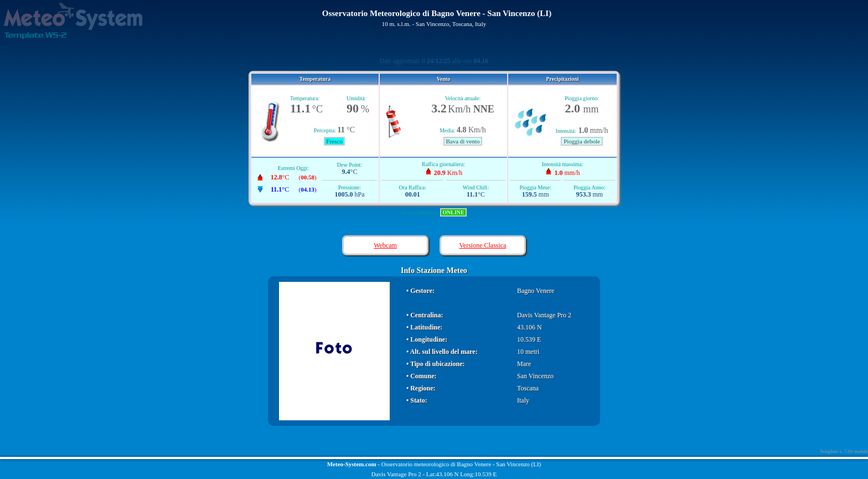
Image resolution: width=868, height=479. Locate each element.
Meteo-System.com (352, 464)
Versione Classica (483, 245)
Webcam (385, 245)
